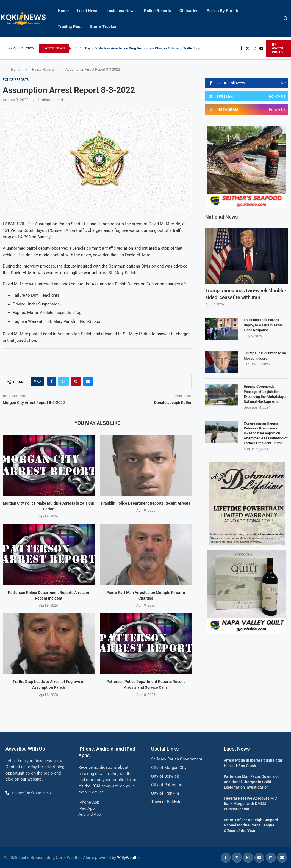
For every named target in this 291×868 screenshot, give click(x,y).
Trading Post (70, 27)
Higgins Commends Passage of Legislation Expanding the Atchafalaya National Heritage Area (265, 394)
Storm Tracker (103, 27)
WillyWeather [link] (129, 858)
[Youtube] (261, 48)
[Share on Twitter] (63, 381)
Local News (88, 11)
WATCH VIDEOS (278, 49)
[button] (75, 48)
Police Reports (158, 11)
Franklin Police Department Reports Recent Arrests (146, 503)
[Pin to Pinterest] (76, 381)
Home (63, 11)
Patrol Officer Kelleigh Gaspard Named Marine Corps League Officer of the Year (251, 825)
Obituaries (189, 11)
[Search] (286, 19)
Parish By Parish (222, 11)
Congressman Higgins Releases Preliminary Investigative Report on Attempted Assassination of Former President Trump (266, 433)
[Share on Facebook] (52, 381)
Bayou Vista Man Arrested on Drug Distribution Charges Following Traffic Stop (143, 48)
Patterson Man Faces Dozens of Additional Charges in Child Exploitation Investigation (251, 782)
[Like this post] (39, 381)
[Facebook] (241, 48)
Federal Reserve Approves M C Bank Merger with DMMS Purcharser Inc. (250, 804)
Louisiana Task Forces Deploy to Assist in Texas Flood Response (263, 325)
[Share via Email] (88, 381)
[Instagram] (254, 48)
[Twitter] (248, 48)
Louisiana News (121, 11)
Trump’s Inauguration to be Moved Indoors (265, 356)
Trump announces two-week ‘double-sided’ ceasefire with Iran (246, 294)
